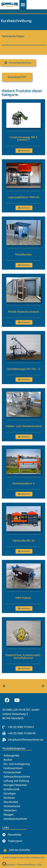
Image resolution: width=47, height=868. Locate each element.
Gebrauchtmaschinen (17, 777)
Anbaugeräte (11, 756)
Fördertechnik (12, 772)
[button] (17, 77)
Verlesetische (12, 806)
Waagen (9, 815)
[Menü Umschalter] (23, 5)
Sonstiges (10, 794)
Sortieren (9, 798)
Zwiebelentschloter (15, 819)
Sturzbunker (11, 802)
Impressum (10, 865)
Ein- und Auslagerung (17, 764)
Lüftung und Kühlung (16, 781)
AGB (39, 865)
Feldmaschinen (13, 768)
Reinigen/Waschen (15, 785)
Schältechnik (11, 789)
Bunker (8, 760)
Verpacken (10, 810)
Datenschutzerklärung (26, 865)
